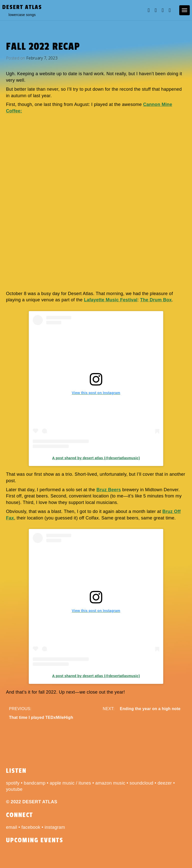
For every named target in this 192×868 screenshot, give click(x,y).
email (12, 827)
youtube (14, 789)
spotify (13, 783)
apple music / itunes (70, 783)
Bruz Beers (109, 490)
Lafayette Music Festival (111, 300)
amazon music (110, 783)
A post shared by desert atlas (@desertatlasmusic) (96, 458)
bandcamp (34, 783)
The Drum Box (156, 300)
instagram (55, 827)
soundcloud (141, 783)
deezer (165, 783)
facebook (31, 827)
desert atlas (22, 7)
